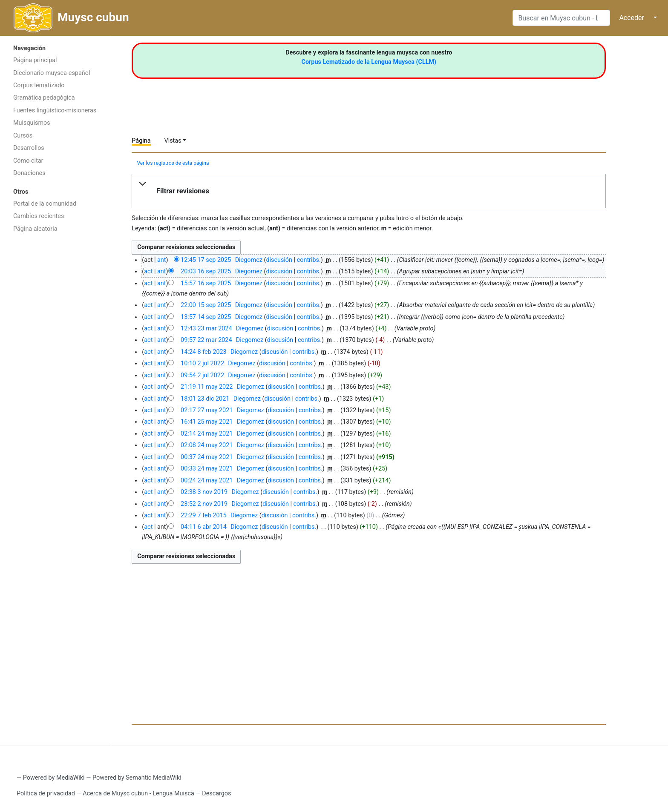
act (148, 271)
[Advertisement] (55, 373)
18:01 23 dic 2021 (205, 399)
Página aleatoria (35, 229)
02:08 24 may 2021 (207, 445)
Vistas (173, 141)
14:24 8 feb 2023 (204, 352)
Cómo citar (28, 161)
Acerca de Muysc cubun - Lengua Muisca (138, 793)
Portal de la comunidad (45, 204)
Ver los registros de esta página (173, 163)
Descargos (216, 793)
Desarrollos (29, 148)
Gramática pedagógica (44, 98)
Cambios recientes (39, 216)
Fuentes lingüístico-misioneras (55, 110)
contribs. (309, 260)
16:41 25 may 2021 (207, 422)
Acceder (632, 18)
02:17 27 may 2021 (207, 410)
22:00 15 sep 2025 (206, 305)
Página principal (35, 60)
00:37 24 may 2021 (207, 457)
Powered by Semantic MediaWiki (137, 778)
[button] (369, 191)
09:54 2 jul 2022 (202, 375)
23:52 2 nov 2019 (204, 504)
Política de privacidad (46, 793)
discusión (279, 260)
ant (161, 260)
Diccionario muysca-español (52, 73)
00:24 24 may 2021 (207, 481)
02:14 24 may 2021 (207, 434)
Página (141, 141)
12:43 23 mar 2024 (206, 329)
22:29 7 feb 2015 (204, 515)
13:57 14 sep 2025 (206, 317)
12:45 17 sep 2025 (206, 260)
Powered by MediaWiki (54, 778)
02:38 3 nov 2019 (204, 492)
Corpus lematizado (39, 85)
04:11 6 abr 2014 (204, 527)
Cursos (23, 136)
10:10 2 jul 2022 (202, 363)
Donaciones (29, 173)
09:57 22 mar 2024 (206, 340)
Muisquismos (32, 123)
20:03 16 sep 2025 (206, 271)
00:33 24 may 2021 (207, 469)
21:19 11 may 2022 (207, 387)
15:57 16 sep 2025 (206, 283)
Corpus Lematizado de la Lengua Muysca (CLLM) (369, 62)
